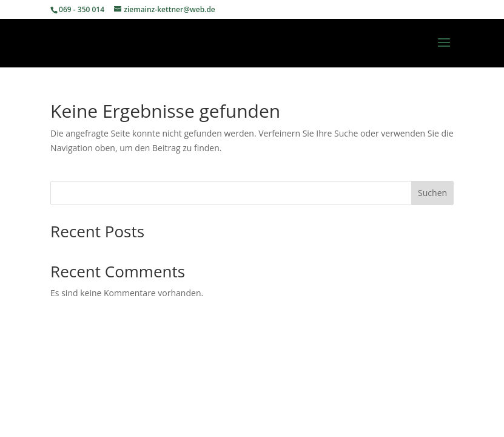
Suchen (432, 193)
